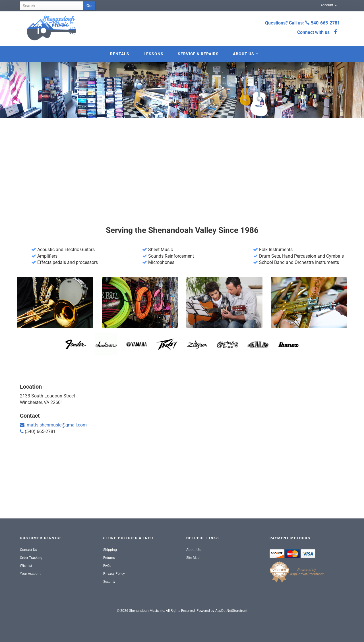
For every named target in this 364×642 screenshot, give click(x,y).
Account (329, 5)
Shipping (110, 550)
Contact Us (28, 550)
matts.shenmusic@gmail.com (57, 425)
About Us (246, 54)
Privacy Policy (114, 574)
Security (109, 582)
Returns (109, 558)
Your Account (30, 574)
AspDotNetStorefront (231, 611)
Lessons (154, 54)
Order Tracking (31, 558)
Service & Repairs (198, 54)
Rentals (120, 54)
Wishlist (26, 566)
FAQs (107, 566)
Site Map (193, 558)
